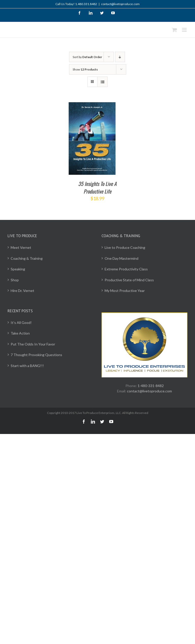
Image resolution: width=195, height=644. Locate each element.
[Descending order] (120, 57)
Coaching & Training (27, 258)
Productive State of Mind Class (129, 280)
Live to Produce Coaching (125, 247)
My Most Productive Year (125, 291)
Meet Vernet (21, 247)
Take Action (20, 333)
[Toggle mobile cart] (174, 30)
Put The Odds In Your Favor (33, 344)
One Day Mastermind (121, 258)
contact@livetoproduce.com (120, 4)
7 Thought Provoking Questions (36, 355)
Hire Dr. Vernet (22, 291)
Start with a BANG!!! (27, 366)
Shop (15, 280)
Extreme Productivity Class (126, 269)
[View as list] (102, 82)
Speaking (18, 269)
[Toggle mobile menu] (185, 30)
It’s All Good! (21, 323)
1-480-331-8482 (151, 386)
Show (85, 69)
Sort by (87, 57)
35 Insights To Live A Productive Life (97, 187)
